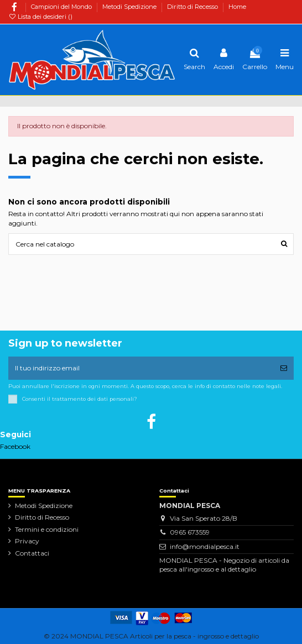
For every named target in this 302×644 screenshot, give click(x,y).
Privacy (27, 541)
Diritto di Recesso (193, 7)
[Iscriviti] (284, 368)
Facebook (15, 446)
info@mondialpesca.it (205, 546)
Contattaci (32, 553)
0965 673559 (190, 532)
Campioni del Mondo (62, 7)
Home (237, 7)
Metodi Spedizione (130, 7)
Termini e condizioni (47, 529)
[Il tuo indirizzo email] (141, 368)
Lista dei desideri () (40, 17)
